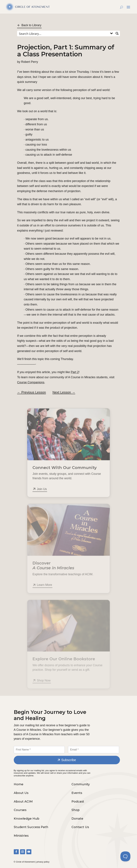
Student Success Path (31, 827)
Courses (20, 810)
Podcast (78, 802)
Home (19, 784)
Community (81, 784)
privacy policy (43, 862)
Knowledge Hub (27, 819)
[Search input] (63, 33)
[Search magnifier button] (117, 33)
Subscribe (69, 760)
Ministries (21, 836)
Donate (77, 819)
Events (77, 793)
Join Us (42, 494)
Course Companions (31, 382)
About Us (21, 793)
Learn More (44, 589)
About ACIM (23, 802)
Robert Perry (30, 62)
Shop (76, 810)
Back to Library (31, 25)
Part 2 (75, 372)
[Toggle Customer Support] (125, 856)
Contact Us (80, 827)
